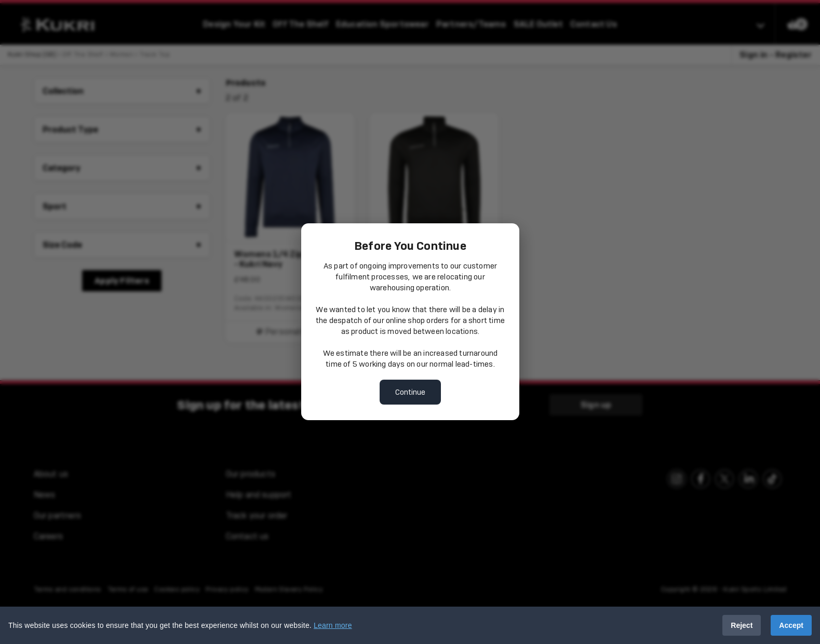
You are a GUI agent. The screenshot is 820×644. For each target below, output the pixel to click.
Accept (791, 625)
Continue (410, 392)
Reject (742, 625)
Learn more (333, 625)
